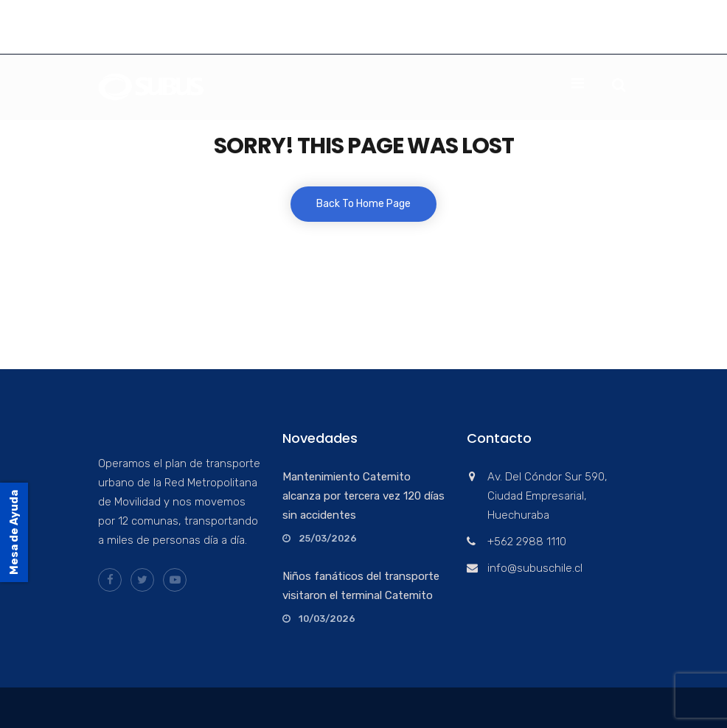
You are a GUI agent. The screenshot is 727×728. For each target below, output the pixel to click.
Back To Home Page (363, 204)
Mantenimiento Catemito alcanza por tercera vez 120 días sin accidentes (363, 496)
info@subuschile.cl (211, 39)
